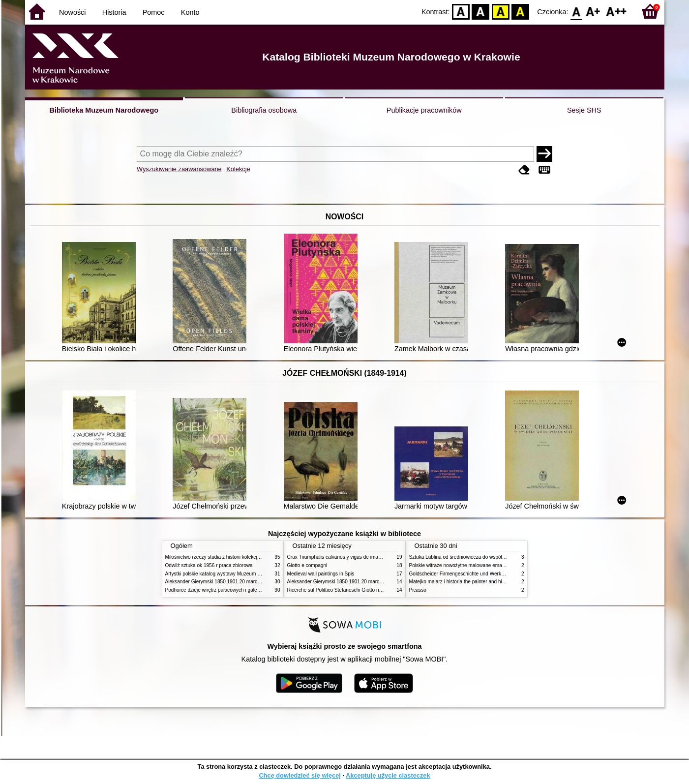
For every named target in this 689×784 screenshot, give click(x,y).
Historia (114, 12)
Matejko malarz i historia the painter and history (461, 582)
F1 (593, 11)
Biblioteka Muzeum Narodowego (104, 110)
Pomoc (154, 12)
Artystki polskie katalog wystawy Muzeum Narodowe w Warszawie (238, 574)
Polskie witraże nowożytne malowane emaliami (461, 565)
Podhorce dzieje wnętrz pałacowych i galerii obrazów (223, 590)
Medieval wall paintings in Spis (321, 574)
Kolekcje (238, 169)
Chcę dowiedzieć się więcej (300, 775)
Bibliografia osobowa (264, 110)
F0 (577, 11)
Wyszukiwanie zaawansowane (179, 169)
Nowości (72, 12)
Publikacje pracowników (424, 110)
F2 (616, 11)
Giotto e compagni (307, 565)
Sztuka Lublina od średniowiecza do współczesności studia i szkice (483, 557)
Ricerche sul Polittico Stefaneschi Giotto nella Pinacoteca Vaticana (360, 590)
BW (481, 11)
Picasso (418, 590)
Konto (190, 12)
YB (500, 11)
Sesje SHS (584, 110)
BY (521, 11)
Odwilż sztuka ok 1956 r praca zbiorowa (209, 565)
